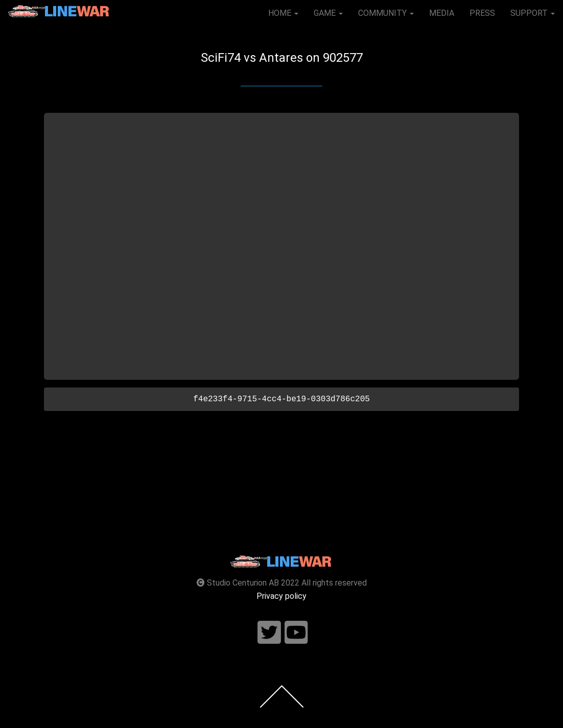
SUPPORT (533, 13)
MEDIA (442, 13)
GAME (328, 13)
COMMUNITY (386, 13)
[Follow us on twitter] (269, 633)
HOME (283, 13)
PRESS (482, 13)
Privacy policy (281, 596)
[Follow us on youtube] (296, 633)
